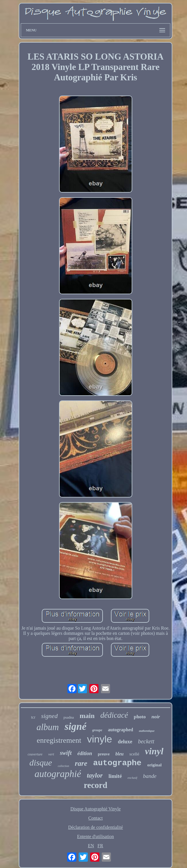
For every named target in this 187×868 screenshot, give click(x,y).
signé (75, 727)
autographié (58, 774)
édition (85, 753)
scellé (134, 754)
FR (100, 846)
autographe (117, 763)
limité (115, 776)
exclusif (133, 778)
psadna (69, 717)
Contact (96, 818)
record (96, 785)
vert (51, 754)
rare (81, 763)
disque (41, 762)
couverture (35, 754)
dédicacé (114, 715)
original (154, 765)
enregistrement (59, 740)
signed (49, 716)
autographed (121, 730)
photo (140, 717)
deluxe (125, 742)
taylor (95, 775)
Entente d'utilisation (96, 836)
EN (91, 846)
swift (66, 753)
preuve (104, 754)
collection (63, 766)
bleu (120, 754)
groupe (97, 730)
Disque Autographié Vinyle (96, 809)
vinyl (154, 751)
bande (150, 776)
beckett (146, 741)
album (48, 727)
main (87, 716)
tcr (33, 717)
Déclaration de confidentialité (95, 827)
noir (156, 717)
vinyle (100, 739)
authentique (147, 731)
